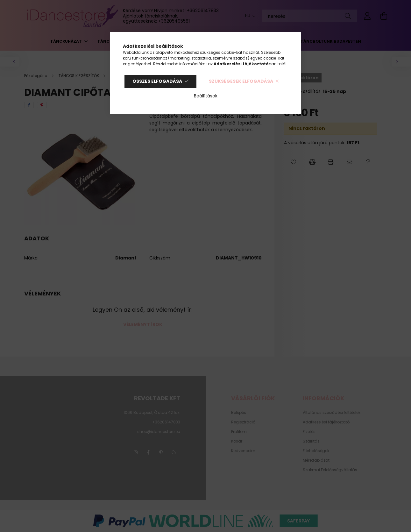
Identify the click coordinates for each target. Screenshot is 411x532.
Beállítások (206, 96)
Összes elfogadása (157, 81)
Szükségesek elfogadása (241, 81)
